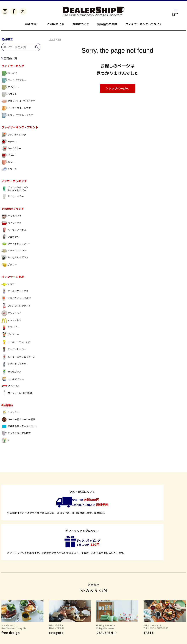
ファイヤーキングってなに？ (144, 24)
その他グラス (11, 373)
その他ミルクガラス (15, 259)
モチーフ (9, 143)
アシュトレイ (11, 315)
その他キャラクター (15, 366)
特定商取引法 (34, 619)
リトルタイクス (13, 381)
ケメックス (10, 414)
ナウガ (8, 286)
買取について (81, 24)
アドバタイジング (14, 136)
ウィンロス (10, 387)
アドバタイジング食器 (16, 300)
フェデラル (10, 238)
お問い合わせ (82, 619)
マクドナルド (11, 322)
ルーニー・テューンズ (16, 344)
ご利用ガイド (56, 24)
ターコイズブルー (14, 82)
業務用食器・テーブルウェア (19, 428)
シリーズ (9, 171)
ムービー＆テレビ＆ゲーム (18, 358)
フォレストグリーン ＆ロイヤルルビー (15, 191)
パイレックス (11, 225)
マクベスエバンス (14, 252)
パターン (9, 157)
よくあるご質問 (11, 619)
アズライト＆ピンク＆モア (18, 103)
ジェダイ (9, 75)
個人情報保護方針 (58, 619)
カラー (8, 164)
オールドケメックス (15, 293)
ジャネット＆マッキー (16, 245)
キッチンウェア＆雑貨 (16, 435)
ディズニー (10, 336)
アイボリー (10, 89)
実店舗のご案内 (107, 24)
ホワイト (9, 96)
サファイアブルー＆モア (17, 117)
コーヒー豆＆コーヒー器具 (18, 421)
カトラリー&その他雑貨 (17, 395)
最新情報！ (32, 24)
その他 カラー (13, 198)
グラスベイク (11, 218)
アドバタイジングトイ (16, 307)
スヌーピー (10, 329)
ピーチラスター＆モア (16, 110)
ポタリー (9, 266)
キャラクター (11, 150)
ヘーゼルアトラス (14, 231)
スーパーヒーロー (14, 351)
